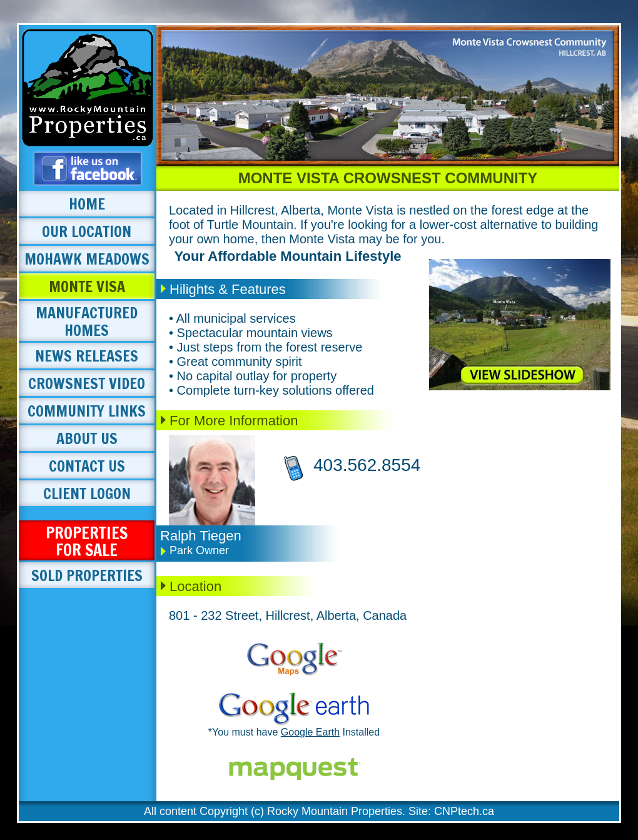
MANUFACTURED (87, 321)
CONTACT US (87, 466)
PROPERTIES (87, 541)
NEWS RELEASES (87, 356)
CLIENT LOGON (87, 493)
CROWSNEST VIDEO (87, 383)
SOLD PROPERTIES (87, 575)
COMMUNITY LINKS (87, 411)
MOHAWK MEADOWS (87, 259)
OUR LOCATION (87, 231)
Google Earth (310, 732)
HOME (87, 204)
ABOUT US (87, 438)
